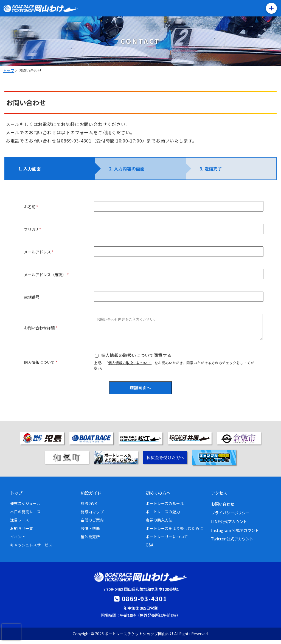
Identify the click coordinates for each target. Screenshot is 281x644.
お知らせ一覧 (22, 532)
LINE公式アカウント (229, 525)
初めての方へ (158, 497)
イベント (18, 541)
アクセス (219, 497)
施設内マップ (92, 516)
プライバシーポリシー (230, 517)
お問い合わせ (223, 508)
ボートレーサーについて (167, 541)
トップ (16, 497)
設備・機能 (90, 532)
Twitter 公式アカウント (232, 543)
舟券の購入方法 (159, 524)
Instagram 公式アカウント (235, 534)
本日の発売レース (25, 516)
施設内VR (89, 508)
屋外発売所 (90, 541)
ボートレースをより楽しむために (174, 532)
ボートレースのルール (165, 508)
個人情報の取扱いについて (130, 367)
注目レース (20, 524)
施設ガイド (91, 497)
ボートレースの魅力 (163, 516)
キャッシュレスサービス (31, 549)
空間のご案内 (92, 524)
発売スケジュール (25, 508)
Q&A (150, 549)
